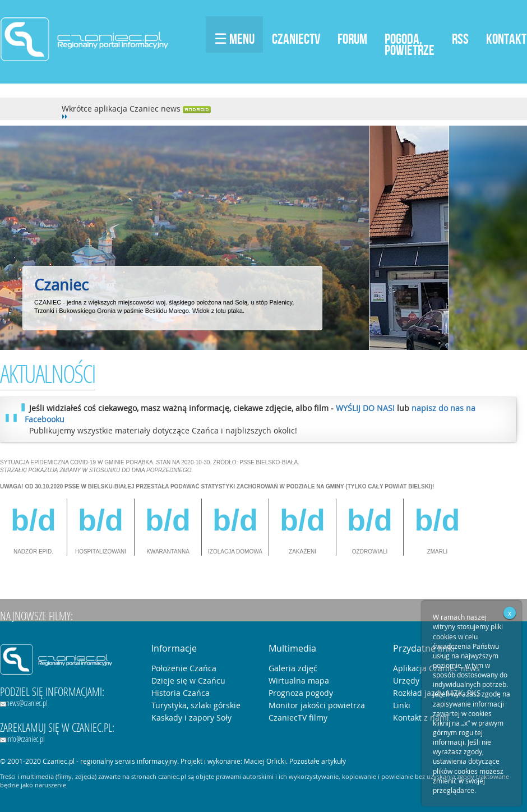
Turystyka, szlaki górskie (196, 705)
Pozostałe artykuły (318, 761)
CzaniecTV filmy (298, 718)
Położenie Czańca (184, 668)
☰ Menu (234, 39)
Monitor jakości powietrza (317, 705)
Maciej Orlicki (265, 761)
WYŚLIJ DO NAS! (365, 408)
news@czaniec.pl (24, 703)
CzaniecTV (296, 39)
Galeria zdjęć (293, 668)
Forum (352, 39)
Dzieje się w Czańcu (188, 680)
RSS (460, 39)
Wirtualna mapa (299, 680)
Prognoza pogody (301, 693)
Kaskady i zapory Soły (191, 718)
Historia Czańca (181, 693)
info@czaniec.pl (22, 739)
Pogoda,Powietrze (410, 44)
